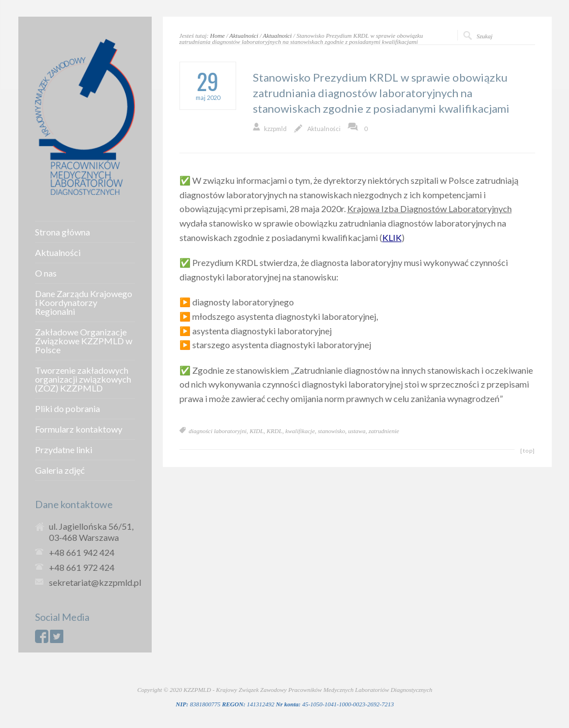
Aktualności (244, 36)
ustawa (356, 431)
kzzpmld (275, 129)
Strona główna (63, 232)
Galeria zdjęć (60, 470)
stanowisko (331, 431)
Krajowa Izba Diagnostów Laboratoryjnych (430, 209)
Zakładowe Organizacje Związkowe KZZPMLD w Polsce (84, 341)
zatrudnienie (384, 431)
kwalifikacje (300, 431)
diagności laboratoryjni (218, 431)
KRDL (274, 431)
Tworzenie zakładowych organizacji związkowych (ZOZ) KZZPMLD (83, 379)
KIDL (256, 431)
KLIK (392, 237)
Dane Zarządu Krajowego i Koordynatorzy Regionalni (84, 303)
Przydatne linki (64, 450)
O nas (46, 273)
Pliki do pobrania (68, 409)
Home (217, 36)
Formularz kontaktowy (79, 429)
